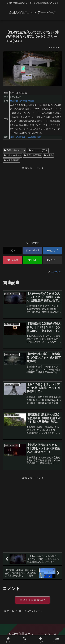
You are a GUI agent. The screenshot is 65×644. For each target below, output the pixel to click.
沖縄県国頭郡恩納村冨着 (22, 101)
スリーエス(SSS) (38, 150)
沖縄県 (48, 155)
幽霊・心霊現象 (17, 137)
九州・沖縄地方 (12, 155)
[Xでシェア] (13, 251)
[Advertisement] (32, 203)
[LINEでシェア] (32, 260)
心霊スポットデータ (15, 150)
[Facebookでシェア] (32, 251)
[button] (52, 260)
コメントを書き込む (32, 600)
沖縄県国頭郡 (34, 137)
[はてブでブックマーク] (52, 251)
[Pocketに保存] (13, 260)
